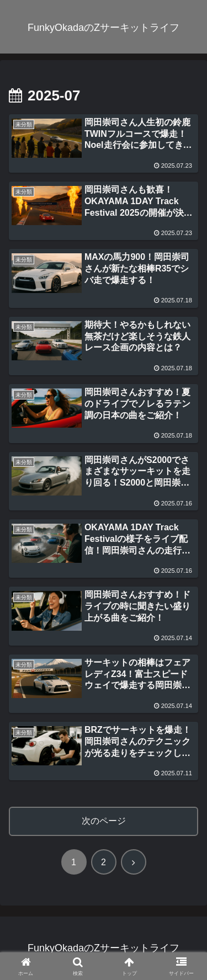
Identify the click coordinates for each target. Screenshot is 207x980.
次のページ (104, 821)
